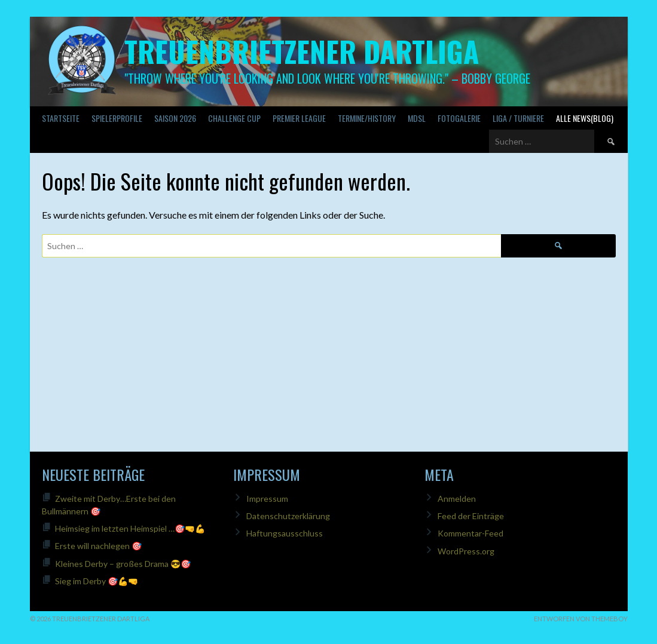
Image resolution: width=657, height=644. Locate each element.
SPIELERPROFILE (117, 118)
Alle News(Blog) (585, 118)
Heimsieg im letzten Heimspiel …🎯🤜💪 (130, 528)
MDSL (417, 118)
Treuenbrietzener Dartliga (302, 51)
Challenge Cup (234, 118)
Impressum (267, 499)
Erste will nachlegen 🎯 (98, 546)
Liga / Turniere (518, 118)
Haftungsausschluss (285, 533)
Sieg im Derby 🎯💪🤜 (97, 581)
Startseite (61, 118)
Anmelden (457, 499)
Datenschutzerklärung (288, 516)
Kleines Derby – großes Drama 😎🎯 (123, 564)
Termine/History (367, 118)
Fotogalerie (459, 118)
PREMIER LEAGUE (299, 118)
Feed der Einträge (471, 516)
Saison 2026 (175, 118)
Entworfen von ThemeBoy (581, 619)
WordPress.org (466, 551)
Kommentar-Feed (470, 533)
